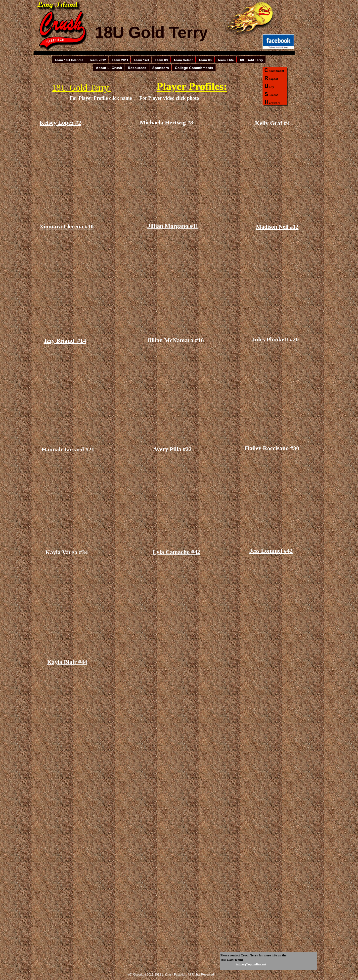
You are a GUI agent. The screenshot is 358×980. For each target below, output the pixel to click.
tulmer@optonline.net (251, 964)
